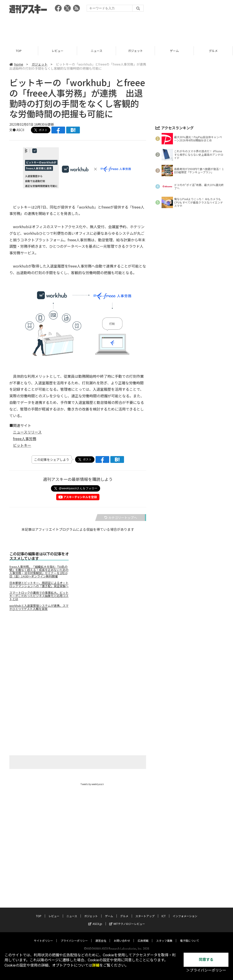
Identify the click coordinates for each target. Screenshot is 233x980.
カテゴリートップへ (121, 518)
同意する (206, 960)
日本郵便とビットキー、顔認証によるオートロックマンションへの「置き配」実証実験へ (39, 584)
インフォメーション (185, 912)
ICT (164, 912)
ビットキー (22, 445)
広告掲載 (143, 936)
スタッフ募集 (164, 936)
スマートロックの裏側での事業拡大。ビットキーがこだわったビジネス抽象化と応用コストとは (39, 596)
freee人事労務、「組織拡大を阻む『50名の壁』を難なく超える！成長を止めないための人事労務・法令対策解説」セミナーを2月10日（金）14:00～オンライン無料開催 (39, 572)
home (16, 64)
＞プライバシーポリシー (206, 970)
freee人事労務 (25, 439)
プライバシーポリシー (74, 936)
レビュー (58, 51)
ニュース (97, 51)
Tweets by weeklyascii (92, 784)
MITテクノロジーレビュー (127, 919)
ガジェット (136, 51)
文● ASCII (17, 130)
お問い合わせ (122, 936)
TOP (19, 51)
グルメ (124, 912)
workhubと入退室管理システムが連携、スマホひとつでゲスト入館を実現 (39, 607)
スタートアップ (145, 912)
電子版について (190, 936)
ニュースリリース (27, 432)
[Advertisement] (116, 28)
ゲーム (175, 51)
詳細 (96, 965)
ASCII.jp (95, 919)
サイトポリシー (43, 936)
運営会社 (101, 936)
